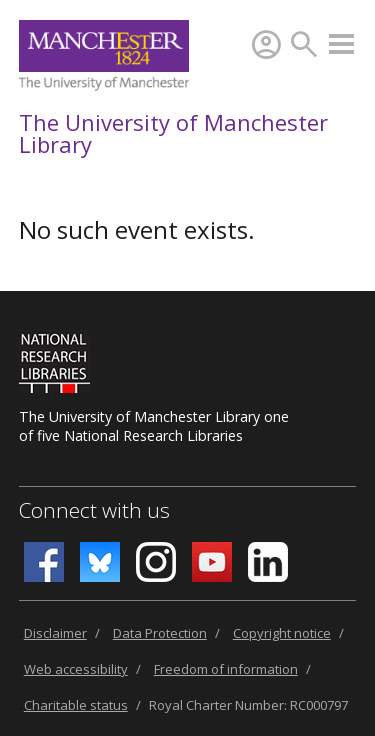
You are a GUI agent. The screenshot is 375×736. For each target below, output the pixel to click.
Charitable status (76, 705)
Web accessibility (76, 669)
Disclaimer (55, 633)
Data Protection (160, 633)
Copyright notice (282, 633)
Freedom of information (226, 669)
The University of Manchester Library (173, 133)
